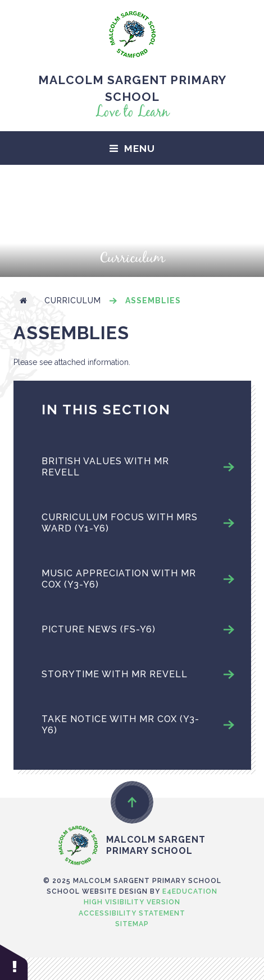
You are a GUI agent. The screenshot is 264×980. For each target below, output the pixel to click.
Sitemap (132, 924)
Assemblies (153, 301)
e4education (190, 891)
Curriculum (73, 301)
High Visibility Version (132, 902)
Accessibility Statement (132, 913)
